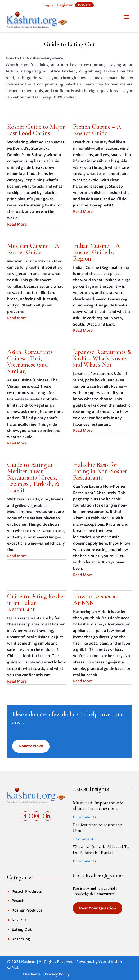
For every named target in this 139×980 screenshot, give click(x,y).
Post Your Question (98, 908)
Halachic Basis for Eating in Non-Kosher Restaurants (100, 471)
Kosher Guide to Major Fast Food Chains (36, 130)
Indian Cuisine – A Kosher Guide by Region (97, 252)
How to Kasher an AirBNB (96, 600)
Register (65, 5)
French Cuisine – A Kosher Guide (97, 130)
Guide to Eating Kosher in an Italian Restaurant (36, 603)
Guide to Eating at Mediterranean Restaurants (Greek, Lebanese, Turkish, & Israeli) (33, 478)
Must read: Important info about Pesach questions (98, 806)
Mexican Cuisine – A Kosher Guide (33, 249)
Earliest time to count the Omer (97, 828)
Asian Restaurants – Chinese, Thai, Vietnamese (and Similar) (32, 362)
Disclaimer (33, 974)
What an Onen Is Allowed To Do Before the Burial (101, 850)
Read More (17, 224)
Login (48, 5)
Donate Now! (31, 746)
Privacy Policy (57, 974)
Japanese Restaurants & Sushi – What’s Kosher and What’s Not (102, 358)
